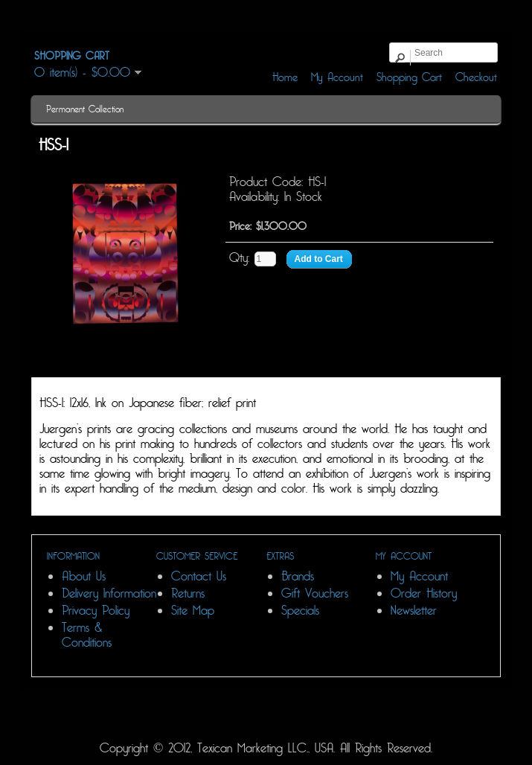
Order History (424, 593)
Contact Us (199, 576)
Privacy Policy (96, 611)
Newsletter (414, 611)
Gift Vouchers (315, 593)
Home (285, 77)
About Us (84, 576)
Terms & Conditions (87, 635)
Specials (300, 611)
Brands (298, 576)
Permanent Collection (85, 109)
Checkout (476, 77)
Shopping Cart (409, 77)
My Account (337, 77)
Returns (188, 593)
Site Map (193, 611)
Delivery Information (109, 593)
